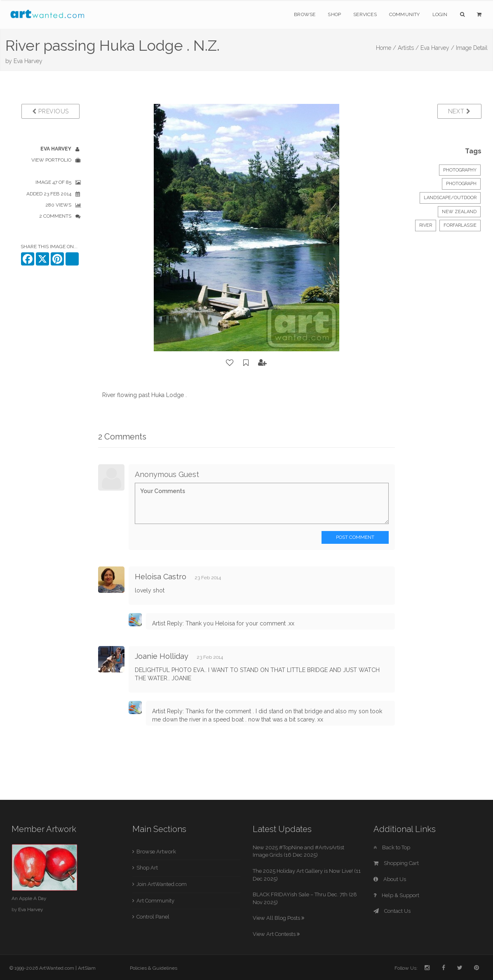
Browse (305, 14)
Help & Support (396, 895)
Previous (50, 111)
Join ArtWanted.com (162, 884)
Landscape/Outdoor (450, 198)
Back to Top (392, 847)
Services (365, 14)
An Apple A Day (29, 898)
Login (440, 14)
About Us (390, 879)
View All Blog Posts (278, 918)
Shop (334, 14)
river (426, 225)
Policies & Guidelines (154, 968)
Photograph (461, 184)
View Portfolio (51, 160)
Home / (386, 48)
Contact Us (392, 911)
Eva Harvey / (437, 48)
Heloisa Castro (161, 577)
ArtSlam (87, 968)
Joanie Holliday (162, 656)
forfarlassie (460, 225)
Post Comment (355, 537)
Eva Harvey (28, 61)
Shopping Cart (396, 863)
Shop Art (147, 868)
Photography (460, 170)
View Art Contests (276, 934)
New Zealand (459, 212)
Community (405, 14)
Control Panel (153, 917)
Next (459, 111)
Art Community (155, 901)
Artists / (408, 48)
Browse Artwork (156, 852)
